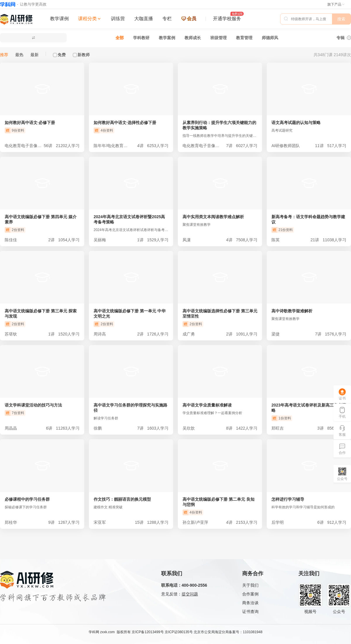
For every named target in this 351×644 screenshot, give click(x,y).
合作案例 (250, 594)
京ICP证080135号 (179, 632)
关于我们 (250, 585)
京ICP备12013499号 (148, 632)
